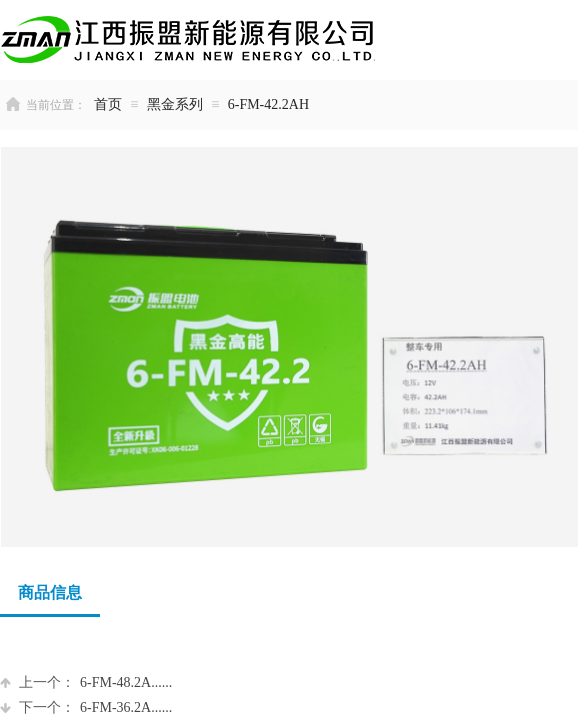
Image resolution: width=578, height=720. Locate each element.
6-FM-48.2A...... (86, 682)
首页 (108, 104)
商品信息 (50, 592)
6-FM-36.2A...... (86, 707)
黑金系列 (175, 104)
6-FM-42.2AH (268, 104)
